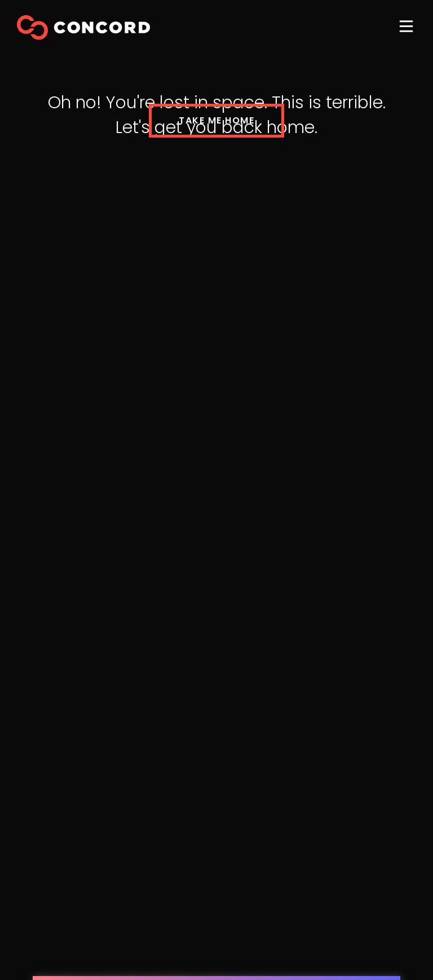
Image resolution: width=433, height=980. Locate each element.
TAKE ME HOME (216, 120)
